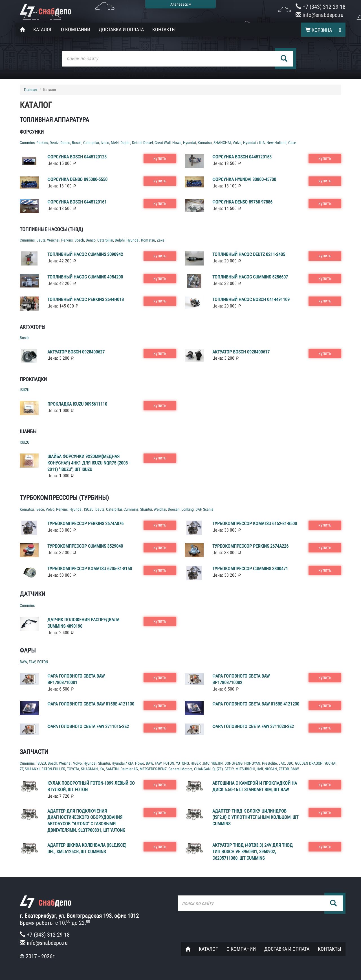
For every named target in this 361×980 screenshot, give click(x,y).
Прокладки (33, 379)
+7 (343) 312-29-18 (321, 7)
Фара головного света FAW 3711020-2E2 (253, 726)
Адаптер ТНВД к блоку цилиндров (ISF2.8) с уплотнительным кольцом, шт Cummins (255, 818)
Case (292, 143)
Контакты (164, 29)
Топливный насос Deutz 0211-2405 (249, 254)
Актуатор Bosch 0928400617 (241, 352)
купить (160, 158)
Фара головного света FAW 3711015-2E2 (88, 726)
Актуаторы (33, 327)
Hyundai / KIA (254, 143)
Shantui (146, 509)
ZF (21, 769)
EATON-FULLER (53, 769)
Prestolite (269, 763)
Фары (28, 650)
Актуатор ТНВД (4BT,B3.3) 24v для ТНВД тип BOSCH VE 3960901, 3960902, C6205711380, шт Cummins (253, 852)
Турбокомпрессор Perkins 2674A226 (250, 546)
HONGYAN (252, 763)
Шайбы (28, 431)
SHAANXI (32, 769)
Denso (65, 143)
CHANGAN (202, 769)
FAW (32, 662)
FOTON (43, 662)
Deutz (54, 143)
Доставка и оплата (121, 29)
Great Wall (163, 143)
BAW (23, 662)
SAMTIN (112, 769)
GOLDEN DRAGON (309, 763)
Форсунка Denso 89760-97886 (242, 202)
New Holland (277, 143)
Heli (260, 769)
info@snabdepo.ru (320, 15)
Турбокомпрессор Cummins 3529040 (85, 546)
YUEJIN (217, 763)
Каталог (43, 29)
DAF (198, 509)
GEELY (229, 769)
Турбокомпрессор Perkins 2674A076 (85, 524)
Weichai (53, 240)
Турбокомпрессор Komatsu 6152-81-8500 (255, 524)
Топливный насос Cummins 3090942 (85, 254)
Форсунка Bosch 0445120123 (77, 157)
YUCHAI (330, 763)
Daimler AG (129, 769)
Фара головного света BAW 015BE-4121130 (91, 704)
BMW (295, 769)
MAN (115, 143)
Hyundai (190, 143)
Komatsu (205, 143)
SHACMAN (89, 769)
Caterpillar (91, 143)
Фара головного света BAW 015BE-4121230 (256, 704)
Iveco (105, 143)
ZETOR (284, 769)
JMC (206, 763)
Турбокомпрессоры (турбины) (64, 498)
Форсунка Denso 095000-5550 (77, 179)
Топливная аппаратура (54, 120)
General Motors (180, 769)
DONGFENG (234, 763)
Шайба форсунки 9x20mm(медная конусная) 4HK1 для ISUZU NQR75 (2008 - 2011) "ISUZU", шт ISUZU (89, 463)
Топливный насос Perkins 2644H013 (86, 299)
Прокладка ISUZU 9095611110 (77, 404)
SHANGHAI (222, 143)
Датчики (33, 594)
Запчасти (34, 752)
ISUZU (25, 390)
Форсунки (32, 132)
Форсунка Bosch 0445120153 (242, 157)
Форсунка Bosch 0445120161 (77, 202)
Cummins (27, 143)
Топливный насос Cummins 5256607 (250, 277)
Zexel (161, 240)
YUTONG (182, 763)
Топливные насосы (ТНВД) (51, 229)
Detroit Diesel (142, 143)
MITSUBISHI (245, 769)
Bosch (77, 143)
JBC (290, 763)
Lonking (188, 509)
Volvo (237, 143)
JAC (282, 763)
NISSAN (271, 769)
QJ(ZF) (218, 769)
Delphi (125, 143)
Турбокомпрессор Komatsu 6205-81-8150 (90, 569)
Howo (177, 143)
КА (102, 769)
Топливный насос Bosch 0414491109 (251, 299)
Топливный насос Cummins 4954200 (85, 277)
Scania (208, 509)
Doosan (174, 509)
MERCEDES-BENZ (153, 769)
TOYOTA (73, 769)
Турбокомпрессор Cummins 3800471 (250, 569)
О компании (76, 29)
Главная (31, 90)
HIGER (196, 763)
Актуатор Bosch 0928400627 (76, 352)
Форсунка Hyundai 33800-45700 (244, 179)
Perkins (42, 143)
